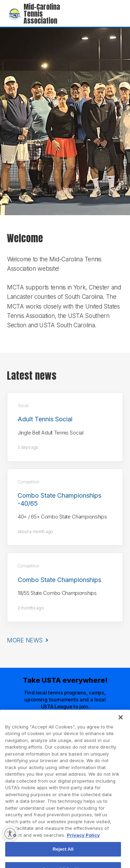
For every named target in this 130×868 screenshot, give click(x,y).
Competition (29, 482)
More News (25, 640)
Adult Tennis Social (45, 419)
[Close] (121, 724)
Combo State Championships (59, 580)
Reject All (63, 856)
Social (23, 406)
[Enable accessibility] (10, 834)
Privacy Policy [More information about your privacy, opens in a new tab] (83, 841)
